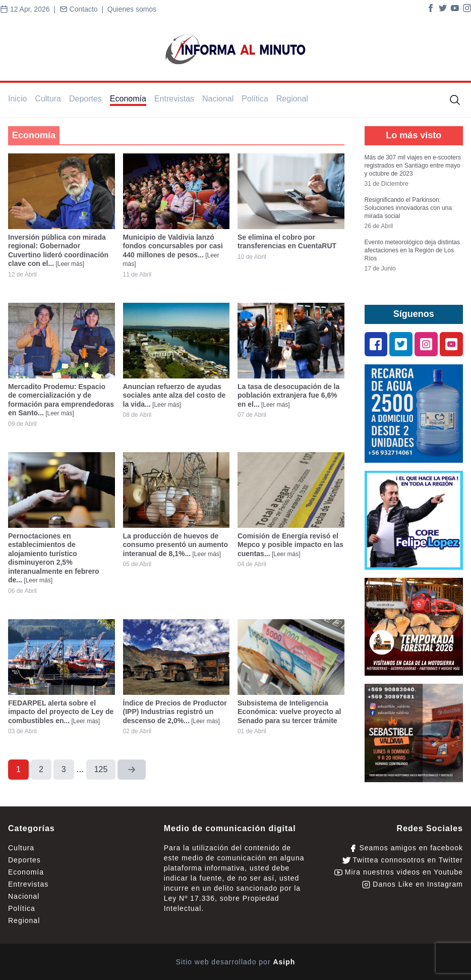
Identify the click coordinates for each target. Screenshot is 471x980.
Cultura (48, 99)
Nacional (218, 99)
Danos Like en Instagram (413, 884)
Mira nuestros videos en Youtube (399, 872)
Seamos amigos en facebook (406, 848)
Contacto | (83, 9)
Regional (292, 99)
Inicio (17, 99)
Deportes (85, 99)
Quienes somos (132, 9)
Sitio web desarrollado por (236, 962)
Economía (128, 99)
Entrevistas (174, 99)
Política (255, 99)
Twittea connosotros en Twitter (403, 860)
